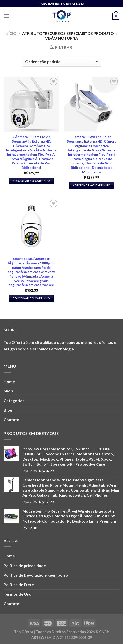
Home (9, 381)
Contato (12, 420)
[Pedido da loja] (61, 62)
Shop (8, 391)
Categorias (14, 400)
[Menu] (7, 16)
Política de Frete (19, 584)
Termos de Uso (18, 594)
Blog (8, 410)
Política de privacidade (25, 565)
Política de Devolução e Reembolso (36, 575)
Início (11, 33)
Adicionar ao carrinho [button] (31, 181)
